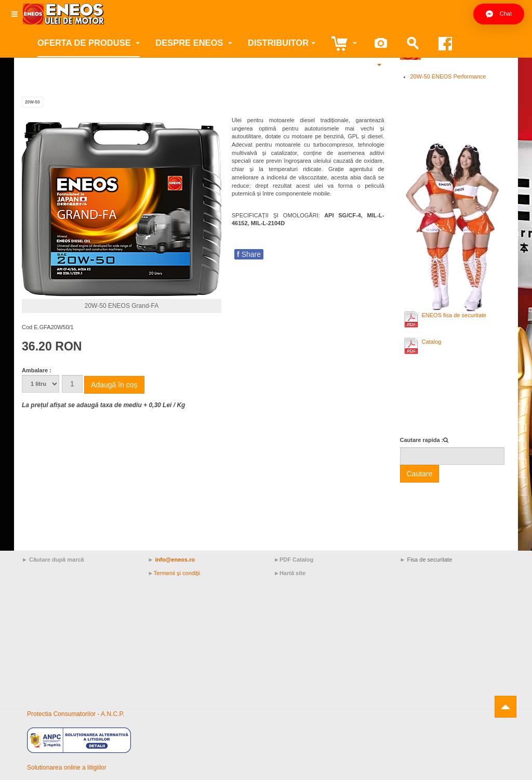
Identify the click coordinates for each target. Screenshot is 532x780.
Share (249, 254)
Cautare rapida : (422, 440)
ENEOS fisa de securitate (454, 315)
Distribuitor (282, 43)
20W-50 (32, 102)
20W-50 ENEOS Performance (448, 76)
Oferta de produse (89, 43)
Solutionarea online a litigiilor (67, 768)
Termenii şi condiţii (177, 573)
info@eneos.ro (175, 560)
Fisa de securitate (429, 560)
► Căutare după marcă (53, 560)
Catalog (432, 342)
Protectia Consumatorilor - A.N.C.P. (76, 714)
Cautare (420, 474)
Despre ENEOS (194, 43)
